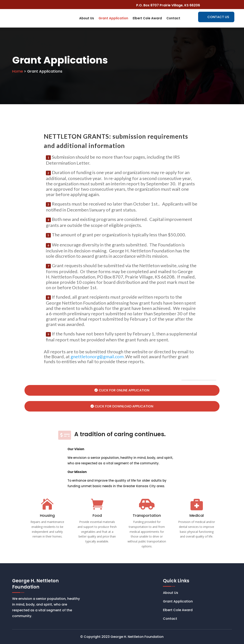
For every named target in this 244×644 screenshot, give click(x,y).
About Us (87, 18)
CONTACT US (218, 17)
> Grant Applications (43, 71)
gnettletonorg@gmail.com (97, 370)
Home (18, 71)
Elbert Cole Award (147, 18)
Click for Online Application (124, 390)
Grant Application (113, 18)
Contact (173, 18)
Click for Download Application (124, 406)
